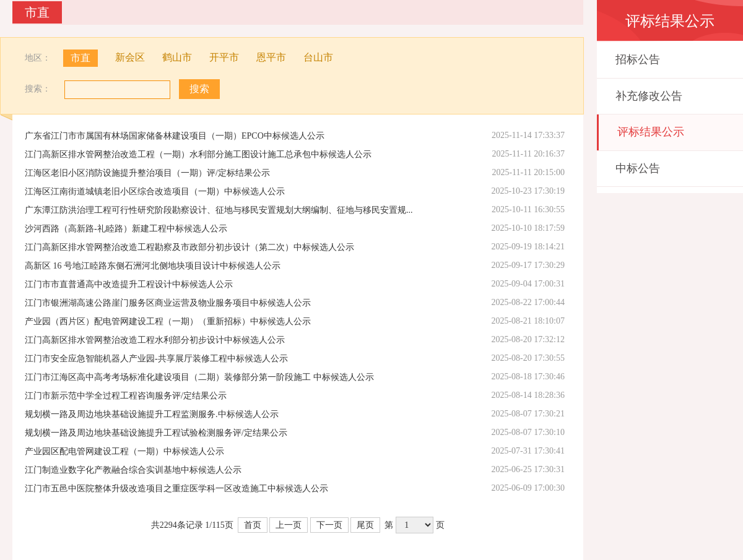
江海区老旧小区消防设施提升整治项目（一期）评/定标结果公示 (147, 173)
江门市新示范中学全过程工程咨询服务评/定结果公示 (126, 396)
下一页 (329, 525)
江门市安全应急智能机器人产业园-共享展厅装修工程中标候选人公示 (156, 359)
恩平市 (271, 58)
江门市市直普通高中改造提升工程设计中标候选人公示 (129, 284)
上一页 (289, 525)
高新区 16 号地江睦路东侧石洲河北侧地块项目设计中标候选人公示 (153, 266)
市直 (80, 58)
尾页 (365, 525)
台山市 (318, 58)
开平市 (224, 58)
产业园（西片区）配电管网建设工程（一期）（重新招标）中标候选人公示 (168, 321)
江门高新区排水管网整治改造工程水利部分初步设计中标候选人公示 (155, 340)
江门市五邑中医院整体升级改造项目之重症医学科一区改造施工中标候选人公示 (176, 489)
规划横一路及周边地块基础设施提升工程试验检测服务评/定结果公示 (156, 433)
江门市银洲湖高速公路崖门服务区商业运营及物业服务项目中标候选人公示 (168, 303)
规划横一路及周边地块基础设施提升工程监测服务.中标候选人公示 (152, 414)
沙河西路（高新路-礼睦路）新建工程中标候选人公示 (126, 229)
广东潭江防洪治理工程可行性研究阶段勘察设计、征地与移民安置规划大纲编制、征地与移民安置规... (219, 210)
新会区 (130, 58)
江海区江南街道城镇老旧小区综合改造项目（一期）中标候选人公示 (155, 192)
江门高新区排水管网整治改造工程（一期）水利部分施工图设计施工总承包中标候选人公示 (198, 154)
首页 (253, 525)
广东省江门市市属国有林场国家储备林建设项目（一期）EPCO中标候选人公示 (175, 136)
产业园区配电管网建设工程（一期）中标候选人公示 (124, 451)
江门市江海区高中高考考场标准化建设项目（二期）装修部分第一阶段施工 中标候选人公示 (199, 377)
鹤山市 (177, 58)
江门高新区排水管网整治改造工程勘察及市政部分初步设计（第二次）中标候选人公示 (189, 247)
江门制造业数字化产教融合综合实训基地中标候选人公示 (133, 470)
